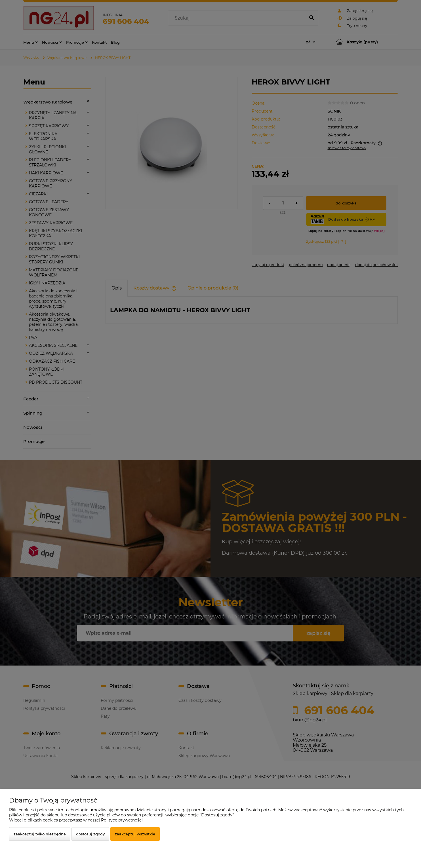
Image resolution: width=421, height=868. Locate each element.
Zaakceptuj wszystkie (135, 834)
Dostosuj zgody (90, 834)
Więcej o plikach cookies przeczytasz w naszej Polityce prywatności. (76, 820)
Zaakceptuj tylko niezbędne (40, 834)
